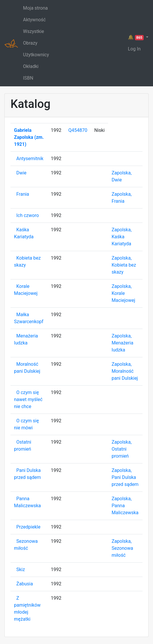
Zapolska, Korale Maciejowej (123, 293)
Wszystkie (34, 31)
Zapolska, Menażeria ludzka (122, 343)
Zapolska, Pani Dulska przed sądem (125, 477)
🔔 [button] (136, 37)
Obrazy (30, 43)
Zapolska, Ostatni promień (122, 449)
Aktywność (34, 20)
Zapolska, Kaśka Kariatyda (122, 237)
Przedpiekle (28, 527)
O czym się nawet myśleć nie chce (28, 399)
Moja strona (35, 8)
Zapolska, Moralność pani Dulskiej (125, 371)
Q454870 (78, 130)
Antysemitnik (30, 159)
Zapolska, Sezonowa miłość (122, 548)
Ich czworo (28, 215)
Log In (134, 49)
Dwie (21, 173)
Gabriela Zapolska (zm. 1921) (29, 137)
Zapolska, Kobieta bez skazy (124, 265)
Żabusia (25, 584)
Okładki (31, 66)
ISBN (28, 78)
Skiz (21, 569)
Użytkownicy (36, 55)
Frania (23, 194)
